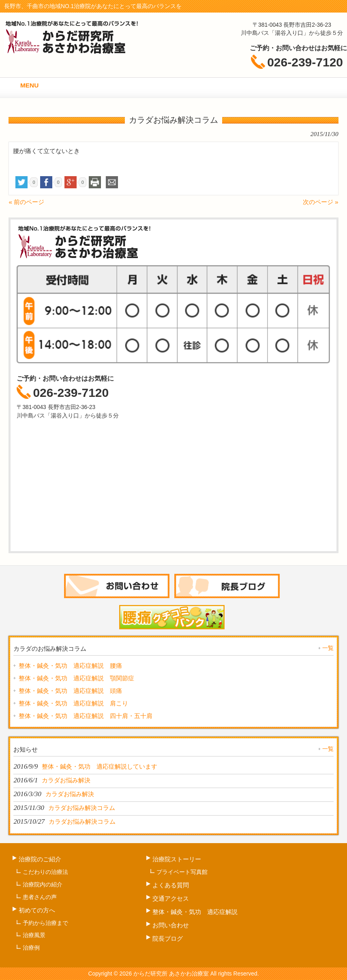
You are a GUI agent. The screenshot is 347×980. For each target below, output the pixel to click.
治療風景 (34, 935)
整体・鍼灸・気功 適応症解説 (195, 912)
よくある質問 (171, 885)
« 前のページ (26, 202)
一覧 (328, 648)
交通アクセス (171, 898)
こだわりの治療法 (45, 872)
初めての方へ (37, 910)
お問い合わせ (171, 925)
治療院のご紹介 (40, 859)
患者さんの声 (40, 897)
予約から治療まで (45, 923)
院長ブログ (168, 938)
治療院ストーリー (177, 859)
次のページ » (321, 202)
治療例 (31, 948)
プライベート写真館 (182, 872)
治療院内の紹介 (43, 884)
